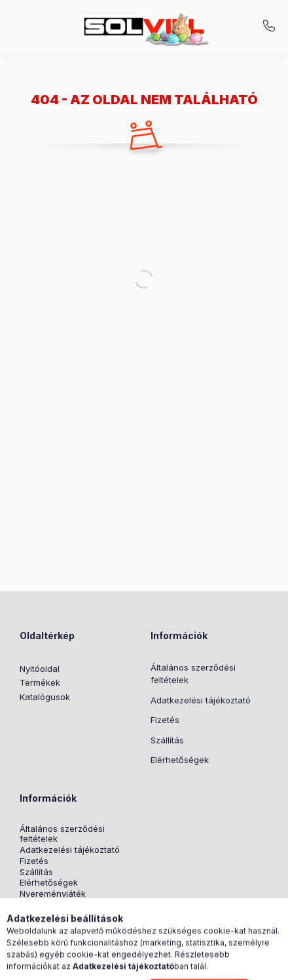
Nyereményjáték (53, 894)
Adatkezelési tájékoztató (201, 700)
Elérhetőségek (180, 760)
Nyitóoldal (40, 669)
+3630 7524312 (269, 26)
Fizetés (165, 720)
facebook (24, 926)
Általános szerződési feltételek (193, 674)
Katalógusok (45, 697)
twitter (76, 926)
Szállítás (167, 740)
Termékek (40, 682)
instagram (50, 926)
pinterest (102, 926)
